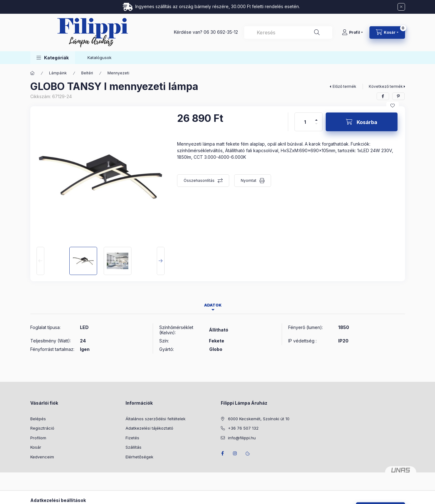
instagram (235, 453)
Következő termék (386, 86)
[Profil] (352, 32)
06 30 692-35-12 (221, 32)
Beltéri (87, 73)
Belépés (38, 419)
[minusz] (316, 126)
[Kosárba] (362, 122)
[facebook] (383, 96)
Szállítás (133, 447)
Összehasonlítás (199, 180)
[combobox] (288, 32)
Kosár (36, 447)
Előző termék (344, 86)
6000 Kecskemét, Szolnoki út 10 (259, 419)
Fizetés (132, 438)
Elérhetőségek (139, 457)
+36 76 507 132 (243, 428)
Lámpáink (58, 73)
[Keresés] (317, 32)
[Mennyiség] (305, 122)
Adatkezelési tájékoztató (149, 428)
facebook (223, 453)
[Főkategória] (32, 73)
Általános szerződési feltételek (156, 419)
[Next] (161, 261)
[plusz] (316, 117)
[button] (53, 58)
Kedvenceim (42, 457)
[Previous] (40, 261)
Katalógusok (99, 57)
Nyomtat (249, 180)
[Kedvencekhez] (393, 106)
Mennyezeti (118, 73)
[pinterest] (398, 96)
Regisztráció (42, 428)
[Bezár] (401, 7)
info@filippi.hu (242, 438)
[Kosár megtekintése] (387, 32)
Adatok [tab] (213, 305)
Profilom (38, 438)
